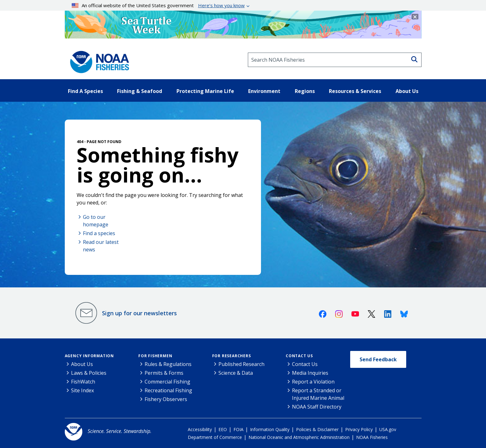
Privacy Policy (359, 429)
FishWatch (83, 382)
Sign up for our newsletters (139, 313)
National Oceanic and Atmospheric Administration (299, 437)
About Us (82, 364)
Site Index (82, 390)
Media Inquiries (310, 373)
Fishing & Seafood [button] (140, 91)
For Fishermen (155, 356)
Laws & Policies (89, 373)
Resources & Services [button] (355, 91)
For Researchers (232, 356)
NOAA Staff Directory (317, 407)
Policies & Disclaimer (317, 429)
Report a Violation (313, 382)
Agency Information (89, 356)
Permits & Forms (164, 373)
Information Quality (270, 429)
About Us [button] (407, 91)
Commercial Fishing (167, 382)
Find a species (99, 233)
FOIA (238, 429)
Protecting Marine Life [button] (205, 91)
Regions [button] (305, 91)
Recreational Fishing (168, 390)
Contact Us (299, 356)
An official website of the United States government (158, 5)
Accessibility (200, 429)
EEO (223, 429)
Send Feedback (378, 359)
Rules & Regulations (168, 364)
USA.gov (388, 429)
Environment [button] (264, 91)
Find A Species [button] (85, 91)
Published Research (241, 364)
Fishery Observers (166, 399)
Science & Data (236, 373)
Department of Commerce (215, 437)
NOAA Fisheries (372, 437)
